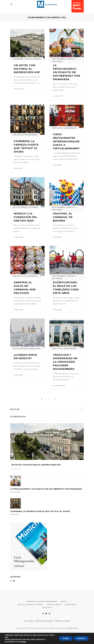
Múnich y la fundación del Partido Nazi (26, 217)
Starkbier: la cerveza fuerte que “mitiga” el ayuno (40, 511)
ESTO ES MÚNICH (34, 59)
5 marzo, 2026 (18, 168)
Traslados (47, 608)
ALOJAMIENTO (19, 59)
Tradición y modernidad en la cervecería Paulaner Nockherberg (65, 362)
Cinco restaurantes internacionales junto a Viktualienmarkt (66, 141)
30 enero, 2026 (18, 310)
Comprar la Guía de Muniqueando (42, 601)
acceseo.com (72, 628)
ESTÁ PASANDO (59, 59)
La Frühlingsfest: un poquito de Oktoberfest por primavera (67, 72)
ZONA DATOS (35, 349)
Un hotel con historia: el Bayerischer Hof (27, 69)
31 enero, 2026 (57, 237)
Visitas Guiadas (54, 605)
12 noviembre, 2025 (59, 386)
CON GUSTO (18, 135)
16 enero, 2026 (57, 310)
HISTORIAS (34, 207)
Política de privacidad (44, 621)
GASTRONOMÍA (31, 135)
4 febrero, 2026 (18, 237)
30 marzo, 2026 (18, 89)
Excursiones (71, 605)
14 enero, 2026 (18, 375)
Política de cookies (62, 621)
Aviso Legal (29, 621)
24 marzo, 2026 (58, 96)
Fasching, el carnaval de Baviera (63, 217)
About (64, 601)
